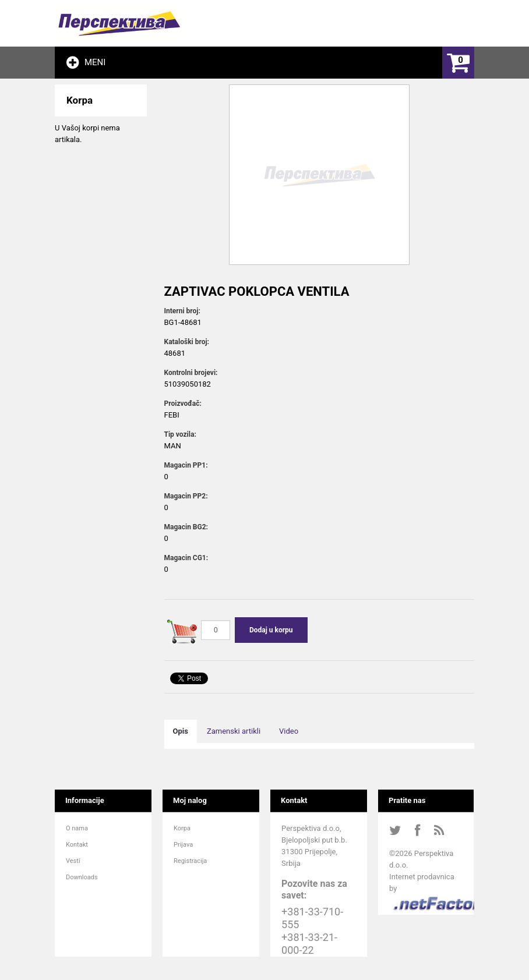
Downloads (82, 877)
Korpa (182, 828)
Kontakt (77, 845)
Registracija (190, 861)
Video (289, 731)
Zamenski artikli (234, 731)
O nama (77, 828)
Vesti (73, 861)
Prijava (183, 845)
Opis (181, 731)
